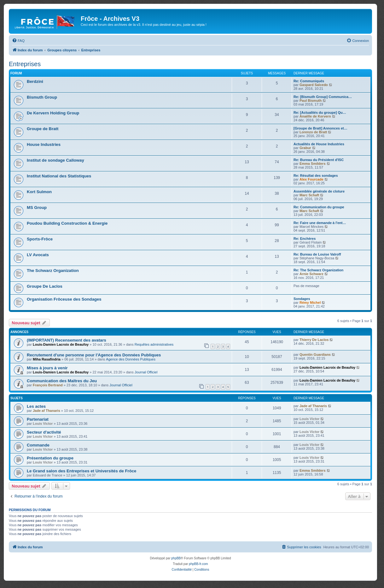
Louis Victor (43, 424)
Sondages (302, 299)
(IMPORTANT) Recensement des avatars (67, 340)
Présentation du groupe (50, 458)
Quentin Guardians (315, 355)
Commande (38, 445)
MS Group (37, 208)
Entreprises (25, 64)
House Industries (44, 144)
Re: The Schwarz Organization (318, 270)
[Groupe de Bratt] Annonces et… (320, 128)
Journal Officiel (146, 372)
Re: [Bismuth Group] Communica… (323, 97)
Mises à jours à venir (47, 368)
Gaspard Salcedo (314, 85)
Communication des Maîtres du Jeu (62, 381)
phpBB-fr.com (198, 564)
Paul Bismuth (311, 101)
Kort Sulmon (39, 192)
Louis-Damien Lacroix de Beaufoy (61, 344)
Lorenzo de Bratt (313, 132)
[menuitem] (18, 41)
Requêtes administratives (154, 344)
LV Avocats (38, 255)
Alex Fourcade (311, 179)
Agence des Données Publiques (131, 359)
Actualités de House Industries (319, 144)
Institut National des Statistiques (59, 176)
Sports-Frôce (40, 239)
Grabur (305, 148)
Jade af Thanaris (47, 411)
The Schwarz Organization (53, 271)
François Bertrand (48, 385)
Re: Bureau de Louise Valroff (317, 254)
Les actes (36, 406)
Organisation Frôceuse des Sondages (64, 299)
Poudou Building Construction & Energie (67, 223)
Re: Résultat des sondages (316, 176)
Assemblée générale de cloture (319, 191)
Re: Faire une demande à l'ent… (320, 223)
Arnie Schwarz (311, 274)
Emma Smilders (313, 164)
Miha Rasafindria (47, 359)
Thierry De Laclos (314, 340)
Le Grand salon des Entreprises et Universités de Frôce (81, 471)
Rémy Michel (310, 303)
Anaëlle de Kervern (315, 116)
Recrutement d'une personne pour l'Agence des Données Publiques (94, 355)
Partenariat (38, 419)
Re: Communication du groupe (319, 207)
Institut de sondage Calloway (55, 160)
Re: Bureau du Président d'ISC (319, 160)
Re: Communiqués (309, 81)
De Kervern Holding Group (53, 113)
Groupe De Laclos (45, 286)
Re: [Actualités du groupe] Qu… (320, 112)
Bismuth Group (42, 97)
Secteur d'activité (44, 432)
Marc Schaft (309, 195)
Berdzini (35, 81)
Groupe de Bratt (43, 129)
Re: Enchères (305, 239)
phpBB (176, 558)
